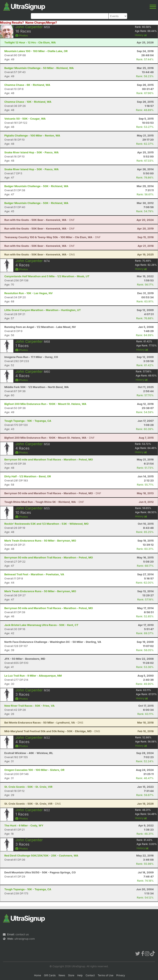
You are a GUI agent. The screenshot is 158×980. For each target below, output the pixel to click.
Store (71, 975)
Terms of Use (106, 975)
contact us (22, 934)
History (141, 35)
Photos (22, 35)
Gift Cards (50, 975)
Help (80, 975)
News (62, 975)
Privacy (121, 975)
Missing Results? (12, 23)
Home (38, 975)
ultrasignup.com (25, 939)
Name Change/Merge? (41, 23)
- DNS (40, 254)
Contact (90, 975)
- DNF (39, 220)
